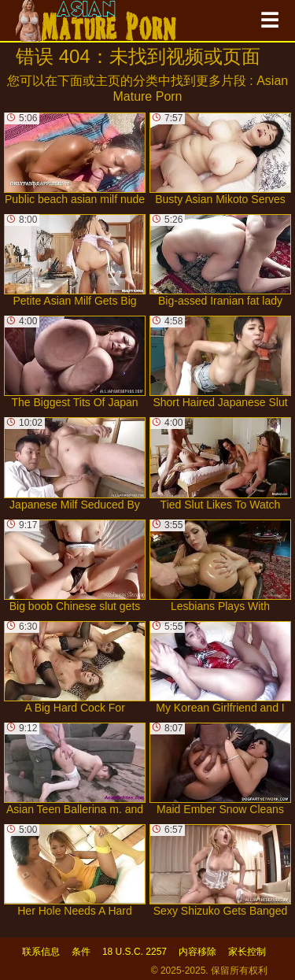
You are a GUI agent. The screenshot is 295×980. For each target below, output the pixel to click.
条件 (81, 952)
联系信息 (41, 952)
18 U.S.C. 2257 (135, 952)
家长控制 (247, 952)
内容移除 (197, 952)
